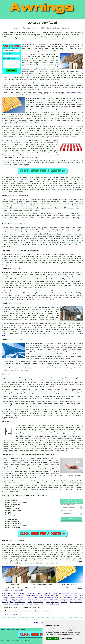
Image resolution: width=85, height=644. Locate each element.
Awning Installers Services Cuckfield (24, 496)
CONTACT (72, 18)
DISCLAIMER (79, 18)
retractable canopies (31, 447)
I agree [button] (49, 638)
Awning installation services (71, 551)
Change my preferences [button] (66, 638)
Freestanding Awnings (10, 604)
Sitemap (3, 629)
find (8, 544)
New (13, 629)
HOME (56, 18)
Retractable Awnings (61, 594)
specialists (56, 559)
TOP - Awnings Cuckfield (11, 615)
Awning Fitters (66, 600)
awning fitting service (74, 445)
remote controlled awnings (39, 436)
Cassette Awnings (44, 594)
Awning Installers (69, 596)
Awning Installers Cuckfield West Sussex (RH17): (22, 33)
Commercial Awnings (27, 594)
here (81, 561)
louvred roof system (41, 273)
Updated (17, 629)
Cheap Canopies (76, 602)
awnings (30, 87)
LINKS (60, 18)
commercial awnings (18, 442)
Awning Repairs (52, 602)
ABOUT (66, 18)
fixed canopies (32, 313)
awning (33, 35)
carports (11, 382)
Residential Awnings (53, 598)
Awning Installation (35, 598)
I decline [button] (56, 638)
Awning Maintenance (50, 600)
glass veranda (77, 228)
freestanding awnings (74, 93)
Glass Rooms (12, 594)
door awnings (59, 432)
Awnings (74, 594)
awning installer (42, 426)
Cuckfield (64, 177)
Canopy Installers (16, 596)
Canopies (64, 602)
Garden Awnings (34, 600)
